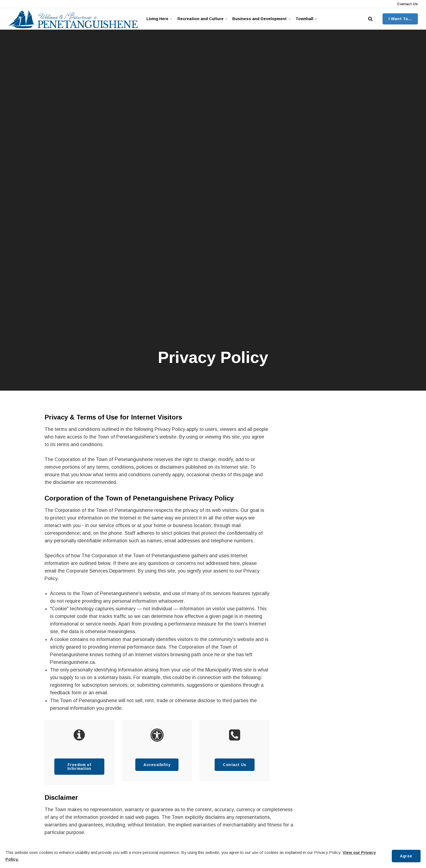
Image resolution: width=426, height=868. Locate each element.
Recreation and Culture (206, 19)
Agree (406, 856)
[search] (370, 19)
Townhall (315, 19)
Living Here (160, 19)
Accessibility (157, 765)
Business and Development (268, 19)
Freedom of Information (79, 767)
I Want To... (400, 19)
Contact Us (407, 4)
